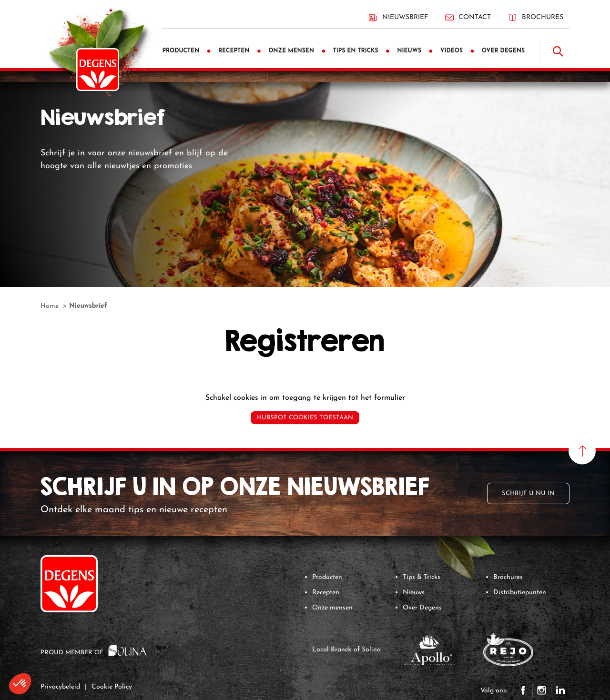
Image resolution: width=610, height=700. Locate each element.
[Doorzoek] (558, 51)
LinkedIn (560, 690)
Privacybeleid (60, 687)
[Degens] (98, 70)
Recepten (326, 593)
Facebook (523, 690)
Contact (468, 17)
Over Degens (422, 608)
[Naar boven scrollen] (582, 451)
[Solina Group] (127, 650)
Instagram (542, 690)
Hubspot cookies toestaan (305, 418)
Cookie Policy (112, 687)
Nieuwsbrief (398, 18)
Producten (327, 577)
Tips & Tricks (422, 577)
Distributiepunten (520, 593)
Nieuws (414, 593)
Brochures (536, 17)
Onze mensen (332, 608)
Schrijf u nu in (528, 493)
